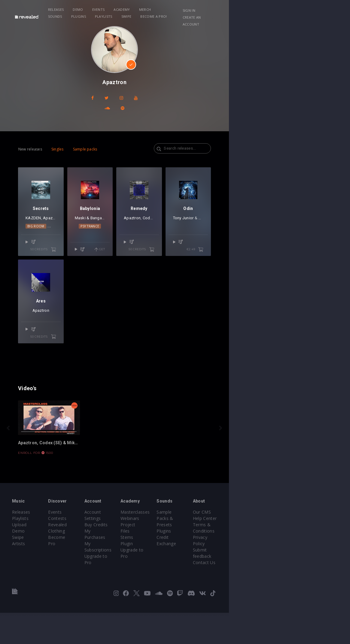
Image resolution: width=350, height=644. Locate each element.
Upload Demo (26, 575)
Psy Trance (135, 246)
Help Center (306, 568)
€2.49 (316, 262)
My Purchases (139, 575)
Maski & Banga (126, 238)
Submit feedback (311, 587)
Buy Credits (136, 568)
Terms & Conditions (314, 575)
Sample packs (85, 139)
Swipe (253, 9)
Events (113, 9)
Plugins (205, 9)
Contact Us (305, 594)
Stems (188, 581)
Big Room (47, 246)
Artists (18, 587)
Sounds (182, 9)
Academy (137, 9)
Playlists (230, 9)
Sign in (287, 10)
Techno (67, 246)
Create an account (298, 17)
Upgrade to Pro (140, 587)
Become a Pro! (76, 16)
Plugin (187, 587)
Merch (160, 9)
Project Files (194, 575)
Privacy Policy (308, 581)
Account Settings (142, 562)
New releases (30, 139)
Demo (93, 9)
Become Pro (81, 581)
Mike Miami (76, 238)
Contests (78, 568)
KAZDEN (34, 238)
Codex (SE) (213, 238)
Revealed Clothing (87, 575)
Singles (58, 139)
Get (160, 262)
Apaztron (52, 238)
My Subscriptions (142, 581)
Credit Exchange (254, 581)
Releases (71, 9)
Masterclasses (196, 562)
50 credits (74, 262)
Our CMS (303, 562)
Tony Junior (283, 238)
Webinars (191, 568)
